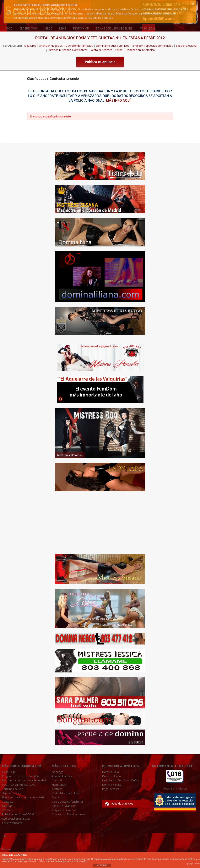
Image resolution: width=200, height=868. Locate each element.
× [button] (193, 4)
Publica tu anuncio (100, 62)
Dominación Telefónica (140, 50)
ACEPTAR (102, 865)
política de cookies (35, 861)
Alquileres (30, 46)
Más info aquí (118, 100)
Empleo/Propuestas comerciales (153, 46)
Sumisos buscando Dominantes (68, 50)
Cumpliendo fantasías (79, 46)
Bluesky (7, 849)
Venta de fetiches (101, 50)
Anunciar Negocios (51, 46)
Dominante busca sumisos (113, 46)
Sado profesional (186, 46)
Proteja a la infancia (175, 788)
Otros (119, 50)
